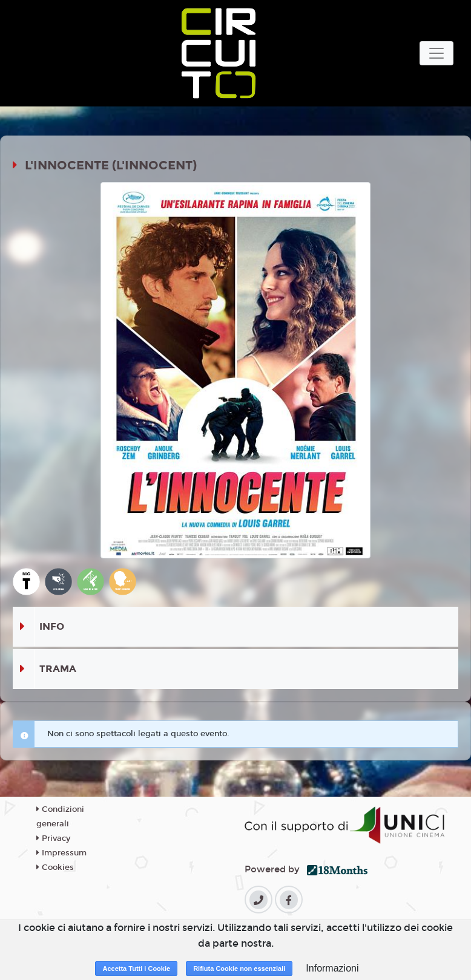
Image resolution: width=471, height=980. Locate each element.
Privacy (53, 838)
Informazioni (332, 968)
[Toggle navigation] (436, 53)
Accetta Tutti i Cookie (136, 969)
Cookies (55, 867)
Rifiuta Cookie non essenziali (239, 969)
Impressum (61, 853)
